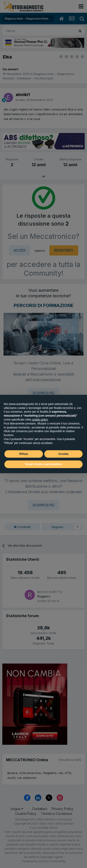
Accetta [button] (63, 454)
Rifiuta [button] (24, 454)
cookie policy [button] (40, 420)
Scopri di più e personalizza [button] (43, 464)
